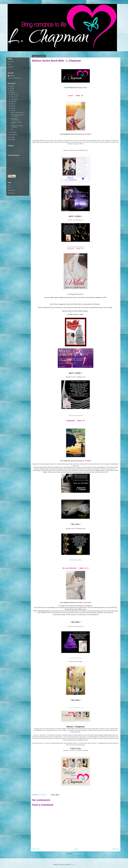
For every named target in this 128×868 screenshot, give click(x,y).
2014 (11, 137)
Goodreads (11, 62)
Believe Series (11, 190)
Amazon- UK (71, 708)
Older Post (116, 849)
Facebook (66, 750)
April (12, 110)
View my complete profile (14, 78)
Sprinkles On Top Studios (84, 134)
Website (86, 750)
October (13, 97)
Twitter (72, 750)
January (13, 134)
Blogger (73, 864)
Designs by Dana (82, 88)
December (14, 95)
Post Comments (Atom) (79, 854)
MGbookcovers (80, 294)
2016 (11, 91)
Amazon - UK (71, 220)
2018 (11, 86)
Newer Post (36, 849)
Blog (9, 188)
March (13, 132)
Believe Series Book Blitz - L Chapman (17, 115)
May (12, 108)
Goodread (79, 750)
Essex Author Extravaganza (15, 119)
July (12, 104)
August (13, 101)
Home (76, 849)
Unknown (12, 76)
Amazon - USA (80, 708)
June (12, 106)
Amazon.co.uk (70, 529)
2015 (11, 93)
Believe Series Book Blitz (17, 113)
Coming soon (11, 193)
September (14, 99)
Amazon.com (80, 220)
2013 (11, 140)
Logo (12, 129)
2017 (11, 88)
